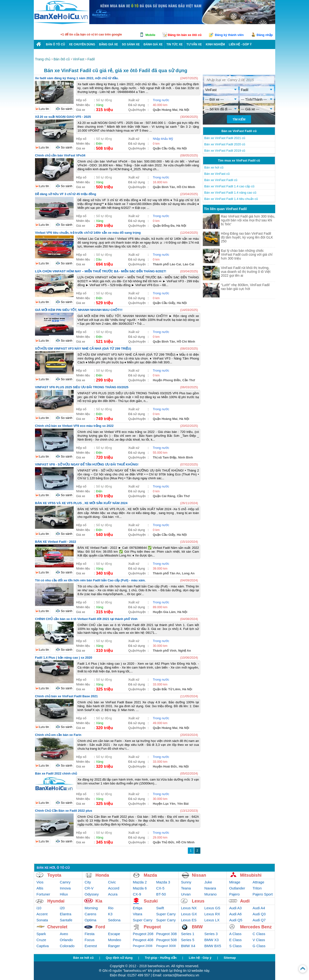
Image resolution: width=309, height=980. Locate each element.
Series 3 (211, 934)
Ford (100, 927)
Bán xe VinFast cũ (217, 174)
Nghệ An (185, 651)
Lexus (198, 901)
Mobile (150, 35)
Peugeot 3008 (166, 946)
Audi (245, 901)
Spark (41, 934)
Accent (42, 914)
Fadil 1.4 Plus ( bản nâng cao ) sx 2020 (64, 658)
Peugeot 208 (143, 934)
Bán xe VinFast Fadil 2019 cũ (225, 151)
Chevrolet (57, 927)
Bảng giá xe (109, 44)
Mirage (235, 882)
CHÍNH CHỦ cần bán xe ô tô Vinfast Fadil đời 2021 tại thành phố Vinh (86, 619)
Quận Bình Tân (164, 187)
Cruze (41, 940)
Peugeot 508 (166, 940)
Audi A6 (235, 914)
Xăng (99, 105)
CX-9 (137, 894)
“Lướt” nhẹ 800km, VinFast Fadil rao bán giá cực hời (245, 287)
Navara (210, 888)
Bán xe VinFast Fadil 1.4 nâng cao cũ (230, 193)
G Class (259, 946)
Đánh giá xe (153, 44)
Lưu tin (44, 109)
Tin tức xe (174, 44)
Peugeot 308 (166, 934)
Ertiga (137, 908)
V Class (259, 940)
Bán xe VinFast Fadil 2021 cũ (225, 138)
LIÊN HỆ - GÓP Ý (240, 44)
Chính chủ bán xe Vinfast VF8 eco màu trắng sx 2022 (74, 426)
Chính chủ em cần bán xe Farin (58, 735)
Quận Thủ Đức (164, 842)
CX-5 (160, 888)
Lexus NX (189, 908)
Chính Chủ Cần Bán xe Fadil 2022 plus (64, 811)
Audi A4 (259, 908)
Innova (65, 888)
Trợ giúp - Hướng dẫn (161, 958)
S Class (235, 946)
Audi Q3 (259, 914)
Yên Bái (183, 804)
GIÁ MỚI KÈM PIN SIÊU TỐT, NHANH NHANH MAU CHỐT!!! (79, 310)
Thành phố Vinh (165, 651)
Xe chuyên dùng (82, 44)
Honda (102, 875)
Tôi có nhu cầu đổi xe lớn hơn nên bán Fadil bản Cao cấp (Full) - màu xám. (90, 580)
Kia (99, 901)
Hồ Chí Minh (186, 187)
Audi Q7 (259, 920)
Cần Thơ (189, 380)
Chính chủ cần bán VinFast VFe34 (60, 155)
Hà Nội (184, 110)
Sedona (114, 920)
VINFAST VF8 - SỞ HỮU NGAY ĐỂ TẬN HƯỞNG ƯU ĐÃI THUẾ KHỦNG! (87, 464)
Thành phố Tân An (167, 573)
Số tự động (104, 100)
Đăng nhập (265, 35)
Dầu (99, 259)
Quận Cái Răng (164, 496)
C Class (259, 934)
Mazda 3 (163, 882)
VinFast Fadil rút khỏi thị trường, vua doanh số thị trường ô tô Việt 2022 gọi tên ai (246, 272)
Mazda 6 (140, 888)
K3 (110, 914)
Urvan (186, 894)
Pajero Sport (263, 894)
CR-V (89, 888)
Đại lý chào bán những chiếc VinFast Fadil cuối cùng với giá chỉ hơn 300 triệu (247, 254)
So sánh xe (131, 44)
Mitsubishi (251, 875)
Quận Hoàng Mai (165, 110)
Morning (91, 908)
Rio (111, 908)
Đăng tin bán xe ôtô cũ (185, 35)
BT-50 (161, 894)
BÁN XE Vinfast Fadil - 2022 (56, 542)
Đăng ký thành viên (229, 35)
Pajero (234, 894)
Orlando (66, 940)
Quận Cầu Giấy (164, 148)
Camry (65, 882)
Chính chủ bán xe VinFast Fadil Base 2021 (66, 696)
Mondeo (114, 940)
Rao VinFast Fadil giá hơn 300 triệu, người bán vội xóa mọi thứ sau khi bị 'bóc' (248, 220)
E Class (235, 940)
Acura (113, 894)
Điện (99, 144)
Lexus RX (212, 914)
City (88, 882)
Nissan (199, 875)
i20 (62, 908)
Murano (211, 894)
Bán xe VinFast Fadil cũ (221, 180)
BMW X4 (188, 946)
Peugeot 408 (143, 940)
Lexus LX (212, 920)
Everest (91, 946)
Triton (257, 888)
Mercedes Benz (256, 927)
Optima (91, 920)
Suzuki (151, 901)
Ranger (114, 946)
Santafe (66, 920)
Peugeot (152, 927)
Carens (91, 914)
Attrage (258, 882)
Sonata (42, 920)
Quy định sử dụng (119, 958)
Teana (186, 888)
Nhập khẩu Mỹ (163, 139)
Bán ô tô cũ (55, 44)
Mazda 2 (140, 882)
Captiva (43, 946)
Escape (114, 934)
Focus (90, 940)
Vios (40, 882)
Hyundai (56, 901)
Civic (112, 882)
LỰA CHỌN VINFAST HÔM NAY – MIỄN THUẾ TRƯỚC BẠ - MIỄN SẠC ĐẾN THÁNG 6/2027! (101, 271)
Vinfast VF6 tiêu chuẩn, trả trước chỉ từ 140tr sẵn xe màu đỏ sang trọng (88, 233)
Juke (208, 882)
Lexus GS (212, 908)
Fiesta (90, 934)
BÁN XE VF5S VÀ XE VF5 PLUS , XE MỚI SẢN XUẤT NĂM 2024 (81, 503)
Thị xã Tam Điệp (165, 457)
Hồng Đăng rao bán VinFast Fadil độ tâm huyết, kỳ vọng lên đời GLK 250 (247, 237)
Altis (40, 888)
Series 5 (188, 940)
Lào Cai (188, 264)
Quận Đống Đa (164, 226)
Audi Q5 (236, 920)
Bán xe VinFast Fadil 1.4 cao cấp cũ (229, 186)
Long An (188, 573)
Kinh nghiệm (215, 44)
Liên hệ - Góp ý (200, 958)
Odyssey (92, 894)
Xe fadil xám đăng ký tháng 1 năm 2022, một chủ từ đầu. (77, 78)
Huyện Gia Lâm (164, 612)
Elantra (66, 914)
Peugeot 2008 (143, 946)
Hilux (64, 894)
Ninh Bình (186, 457)
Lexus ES (189, 920)
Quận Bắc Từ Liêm (167, 689)
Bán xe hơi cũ (214, 167)
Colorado (67, 946)
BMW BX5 (213, 946)
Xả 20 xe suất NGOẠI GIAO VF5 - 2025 (63, 117)
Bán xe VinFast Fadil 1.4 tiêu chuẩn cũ (231, 199)
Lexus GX (189, 914)
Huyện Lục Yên (164, 804)
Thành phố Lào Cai (167, 264)
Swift (160, 908)
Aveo (64, 934)
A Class (235, 934)
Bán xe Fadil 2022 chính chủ (56, 773)
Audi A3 (235, 908)
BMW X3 (212, 940)
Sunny (186, 882)
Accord (114, 888)
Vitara (137, 914)
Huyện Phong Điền (167, 380)
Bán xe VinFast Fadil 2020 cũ (225, 144)
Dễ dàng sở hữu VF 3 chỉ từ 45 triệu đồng (66, 194)
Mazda (150, 875)
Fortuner (43, 894)
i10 (39, 908)
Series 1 (188, 934)
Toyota (54, 875)
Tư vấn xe (194, 44)
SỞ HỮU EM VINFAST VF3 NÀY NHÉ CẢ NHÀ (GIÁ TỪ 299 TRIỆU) (83, 349)
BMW (197, 927)
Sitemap (230, 958)
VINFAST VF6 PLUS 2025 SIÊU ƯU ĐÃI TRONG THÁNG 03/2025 (82, 387)
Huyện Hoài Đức (165, 766)
